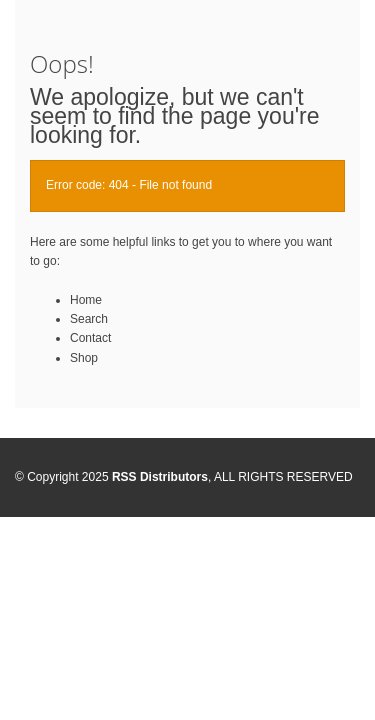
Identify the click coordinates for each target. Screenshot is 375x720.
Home (86, 300)
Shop (84, 358)
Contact (90, 338)
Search (89, 319)
